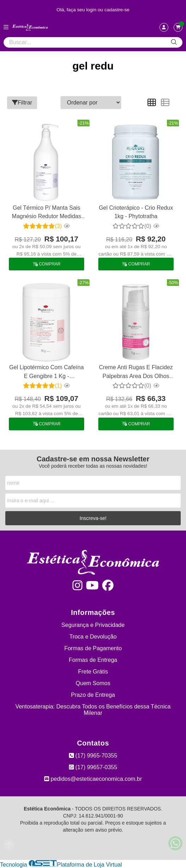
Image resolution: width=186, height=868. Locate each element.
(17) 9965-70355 (93, 756)
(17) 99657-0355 (93, 767)
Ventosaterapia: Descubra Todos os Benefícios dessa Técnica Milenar (93, 710)
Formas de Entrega (93, 660)
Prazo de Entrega (93, 695)
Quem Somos (93, 683)
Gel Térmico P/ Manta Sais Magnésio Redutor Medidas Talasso (47, 213)
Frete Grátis (93, 672)
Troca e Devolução (93, 637)
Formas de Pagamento (93, 648)
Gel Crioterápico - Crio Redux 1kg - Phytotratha (136, 212)
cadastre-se (117, 10)
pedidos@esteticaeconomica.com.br (93, 779)
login (92, 10)
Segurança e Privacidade (93, 625)
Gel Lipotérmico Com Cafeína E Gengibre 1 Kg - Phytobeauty (46, 373)
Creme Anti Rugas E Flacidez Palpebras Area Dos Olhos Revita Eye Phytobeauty (136, 373)
